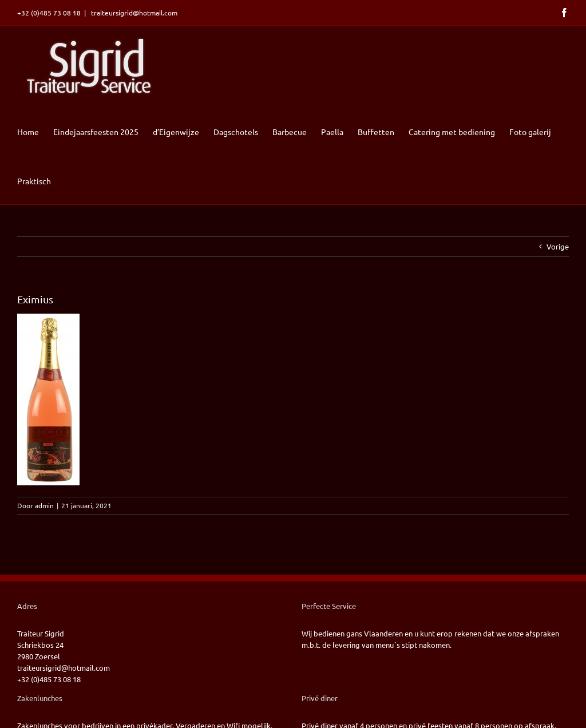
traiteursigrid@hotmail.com (133, 13)
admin (44, 505)
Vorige (558, 246)
